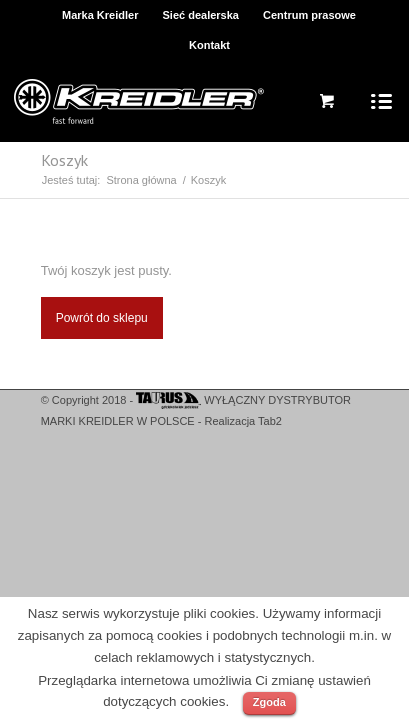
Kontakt (209, 45)
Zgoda (269, 702)
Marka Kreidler (100, 15)
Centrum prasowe (309, 15)
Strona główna (141, 180)
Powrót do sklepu (102, 318)
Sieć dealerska (201, 15)
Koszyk (64, 160)
